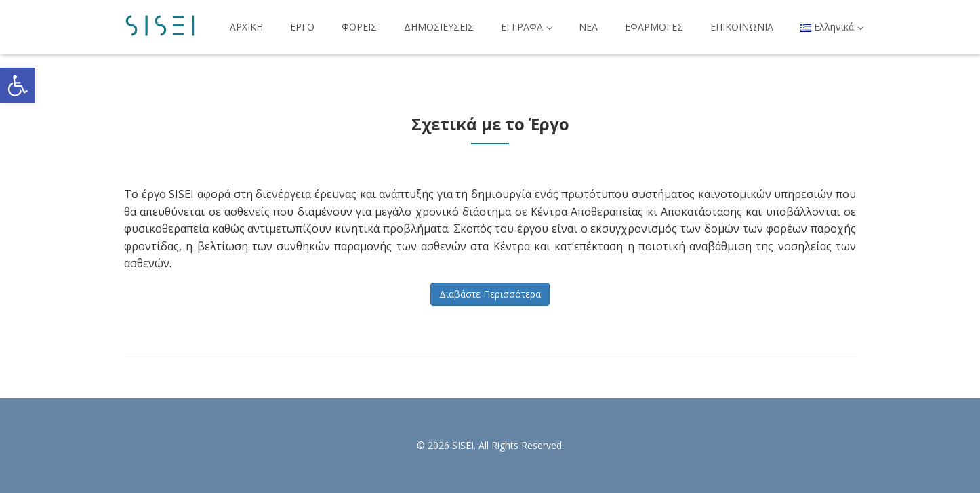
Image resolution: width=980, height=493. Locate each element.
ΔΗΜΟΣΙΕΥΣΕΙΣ (439, 27)
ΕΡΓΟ (302, 27)
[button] (18, 85)
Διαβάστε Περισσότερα (490, 294)
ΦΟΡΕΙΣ (359, 27)
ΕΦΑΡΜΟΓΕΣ (654, 27)
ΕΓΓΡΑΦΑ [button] (527, 27)
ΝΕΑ (588, 27)
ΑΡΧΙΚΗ (246, 27)
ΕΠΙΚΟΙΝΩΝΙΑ (742, 27)
